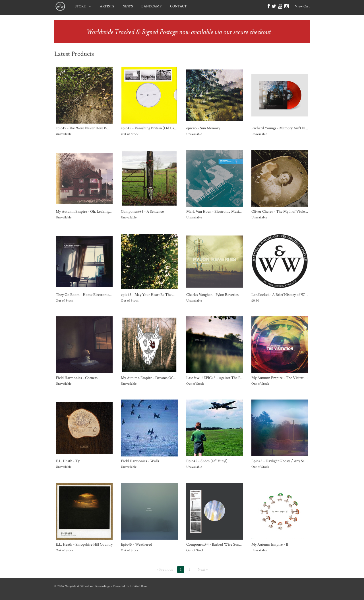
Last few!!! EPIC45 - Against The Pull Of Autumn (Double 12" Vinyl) (239, 378)
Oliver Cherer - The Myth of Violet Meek (284, 211)
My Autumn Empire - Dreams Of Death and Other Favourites (169, 378)
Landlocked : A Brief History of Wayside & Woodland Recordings (302, 295)
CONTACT (178, 6)
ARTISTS (107, 6)
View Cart (302, 6)
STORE (80, 6)
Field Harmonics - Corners (77, 378)
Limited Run (138, 586)
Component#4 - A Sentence (142, 211)
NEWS (128, 6)
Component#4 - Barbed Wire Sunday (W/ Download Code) (233, 544)
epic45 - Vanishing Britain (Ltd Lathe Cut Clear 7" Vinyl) (165, 128)
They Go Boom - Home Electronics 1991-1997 (91, 295)
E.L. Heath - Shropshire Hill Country (84, 544)
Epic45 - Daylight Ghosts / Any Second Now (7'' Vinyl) (294, 461)
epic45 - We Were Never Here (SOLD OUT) (91, 128)
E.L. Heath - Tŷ (68, 461)
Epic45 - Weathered (136, 544)
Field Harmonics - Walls (140, 461)
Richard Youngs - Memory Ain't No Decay (284, 128)
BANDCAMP (151, 6)
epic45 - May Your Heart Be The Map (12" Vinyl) (159, 295)
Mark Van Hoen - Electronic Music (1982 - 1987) (224, 211)
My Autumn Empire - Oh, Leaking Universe (90, 211)
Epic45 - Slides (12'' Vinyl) (207, 461)
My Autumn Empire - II (270, 544)
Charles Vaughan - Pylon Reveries (212, 295)
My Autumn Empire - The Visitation (280, 378)
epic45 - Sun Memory (203, 128)
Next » (203, 570)
